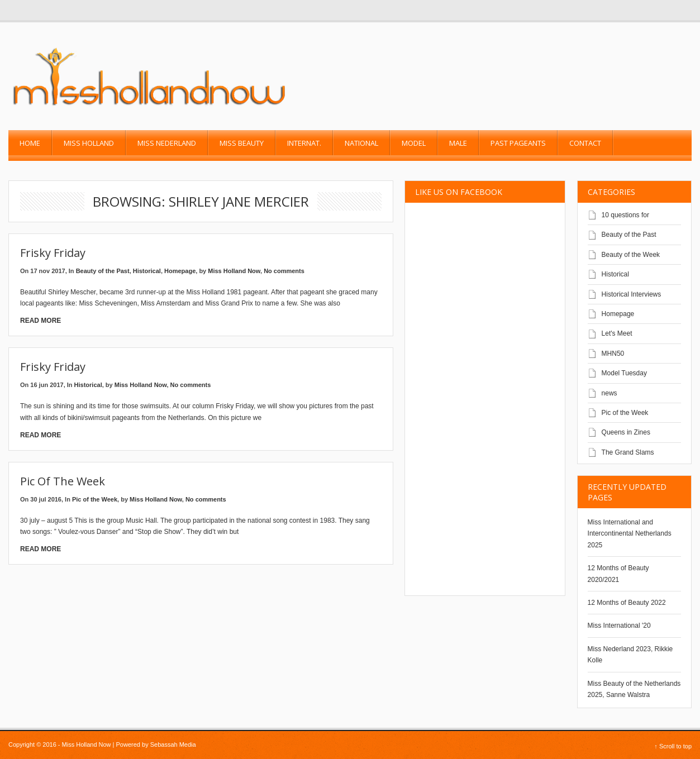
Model (414, 143)
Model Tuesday (624, 373)
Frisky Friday (53, 367)
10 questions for (625, 215)
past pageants (518, 143)
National (361, 143)
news (609, 393)
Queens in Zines (626, 432)
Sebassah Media (173, 744)
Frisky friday (53, 253)
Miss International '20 (619, 626)
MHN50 (613, 354)
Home (30, 143)
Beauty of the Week (631, 255)
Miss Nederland (167, 143)
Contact (585, 143)
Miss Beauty (242, 143)
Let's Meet (617, 333)
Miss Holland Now (234, 271)
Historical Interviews (632, 294)
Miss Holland (89, 143)
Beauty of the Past (103, 271)
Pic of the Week (63, 481)
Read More (41, 321)
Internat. (304, 143)
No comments (284, 271)
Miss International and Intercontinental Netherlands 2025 (630, 534)
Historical (147, 271)
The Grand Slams (628, 452)
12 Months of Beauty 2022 (627, 603)
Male (458, 143)
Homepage (180, 271)
